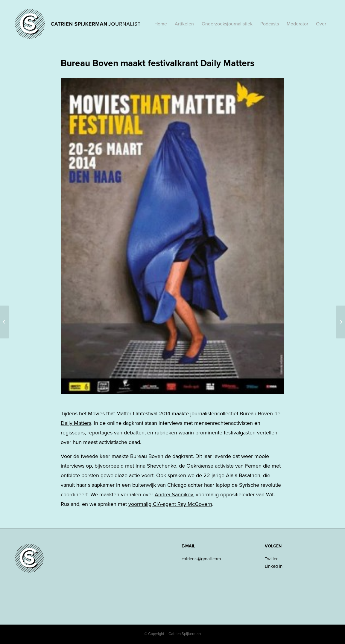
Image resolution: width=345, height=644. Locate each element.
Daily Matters (76, 423)
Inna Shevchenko (156, 466)
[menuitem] (161, 24)
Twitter (271, 559)
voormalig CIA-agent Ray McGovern (170, 504)
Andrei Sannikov (174, 495)
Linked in (274, 566)
